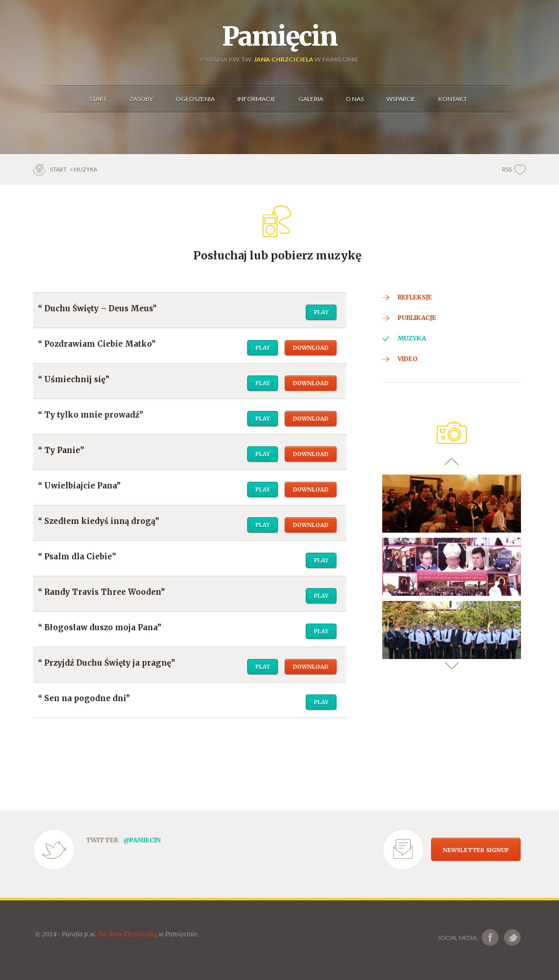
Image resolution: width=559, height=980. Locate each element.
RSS (507, 169)
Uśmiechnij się (75, 379)
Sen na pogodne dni (85, 698)
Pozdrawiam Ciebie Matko (98, 344)
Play (321, 312)
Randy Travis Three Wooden (103, 592)
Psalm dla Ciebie (78, 557)
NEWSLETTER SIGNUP (476, 850)
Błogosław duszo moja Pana (101, 627)
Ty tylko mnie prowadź (92, 415)
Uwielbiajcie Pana (80, 486)
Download (311, 348)
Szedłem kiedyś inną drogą (100, 521)
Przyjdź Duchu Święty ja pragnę (108, 663)
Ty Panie (62, 450)
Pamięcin (279, 36)
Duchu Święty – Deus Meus (98, 308)
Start (59, 169)
